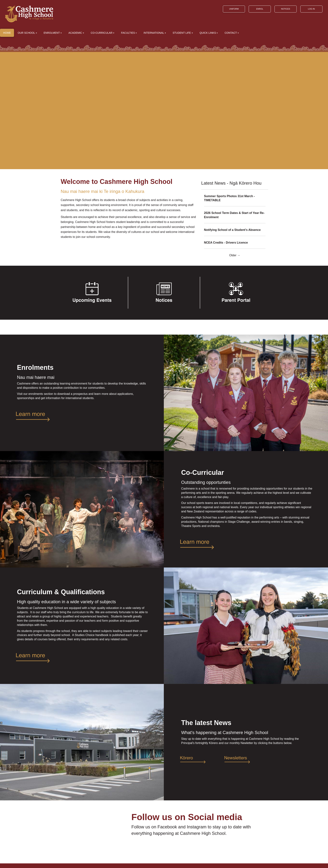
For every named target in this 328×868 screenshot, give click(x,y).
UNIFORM (234, 9)
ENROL (260, 9)
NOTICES (285, 9)
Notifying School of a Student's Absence (232, 230)
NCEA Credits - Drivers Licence (226, 243)
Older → (235, 255)
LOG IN (311, 9)
